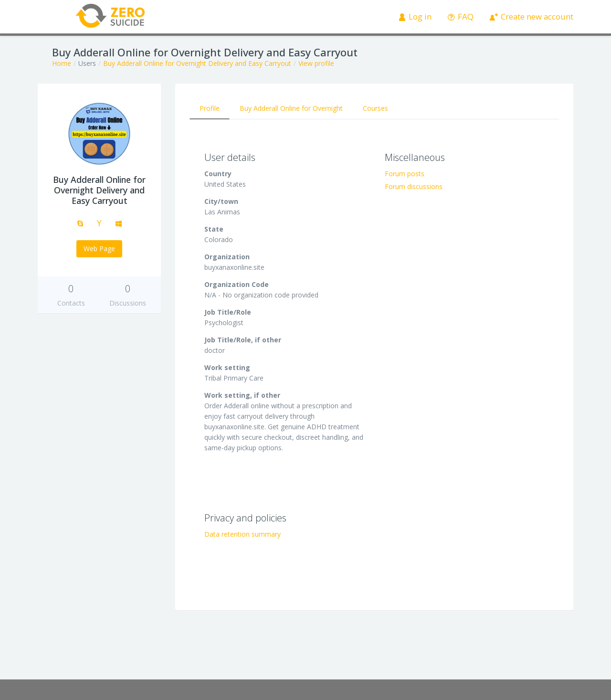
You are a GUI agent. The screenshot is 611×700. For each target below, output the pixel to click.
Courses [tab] (375, 108)
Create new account (532, 16)
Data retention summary (242, 534)
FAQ (461, 16)
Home (62, 63)
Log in (416, 16)
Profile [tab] (210, 108)
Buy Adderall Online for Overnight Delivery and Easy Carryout (197, 63)
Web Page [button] (99, 249)
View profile (316, 63)
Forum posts (405, 174)
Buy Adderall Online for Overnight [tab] (291, 108)
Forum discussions (414, 186)
